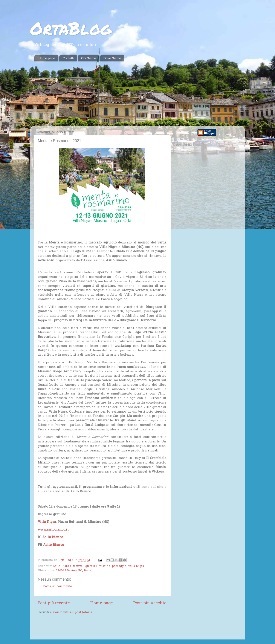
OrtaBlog (71, 28)
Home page (47, 58)
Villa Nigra (136, 566)
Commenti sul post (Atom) (73, 612)
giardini (91, 566)
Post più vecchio (150, 603)
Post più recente (54, 603)
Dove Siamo (112, 58)
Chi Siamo (89, 58)
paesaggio (119, 566)
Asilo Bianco (62, 566)
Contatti (68, 58)
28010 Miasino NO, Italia (74, 571)
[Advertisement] (137, 94)
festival (78, 566)
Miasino (104, 566)
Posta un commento (58, 586)
